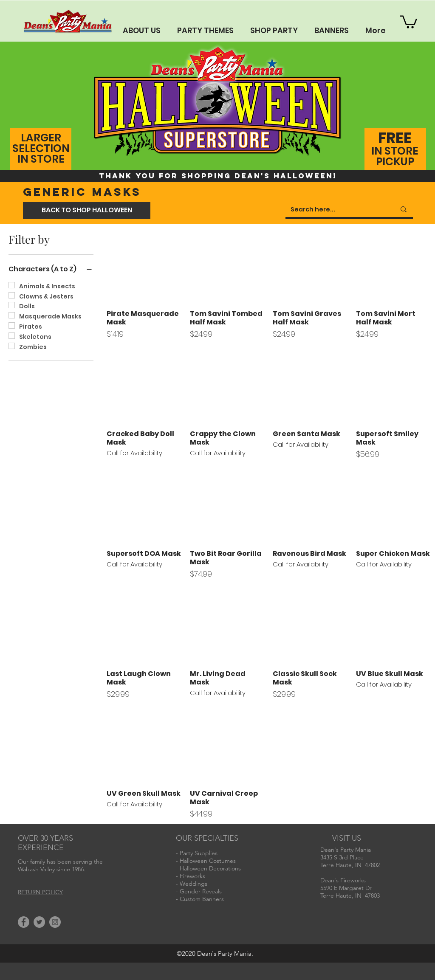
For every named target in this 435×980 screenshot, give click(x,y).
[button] (409, 21)
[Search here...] (337, 210)
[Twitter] (39, 922)
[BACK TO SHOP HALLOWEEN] (87, 211)
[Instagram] (55, 922)
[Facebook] (24, 922)
